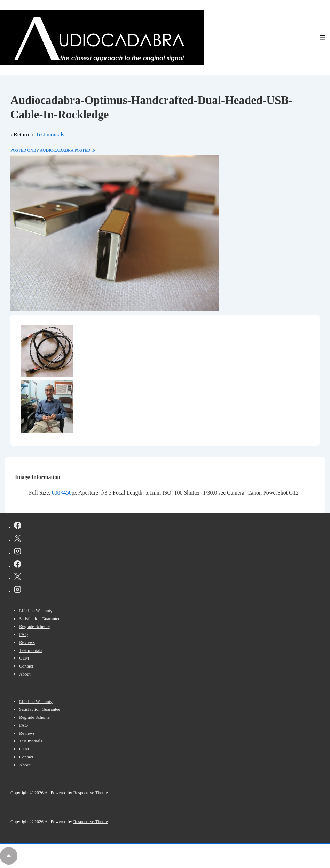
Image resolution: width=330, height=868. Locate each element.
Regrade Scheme (34, 626)
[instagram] (18, 552)
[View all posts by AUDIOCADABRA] (57, 150)
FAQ (23, 634)
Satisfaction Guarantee (40, 619)
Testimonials (50, 135)
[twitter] (18, 539)
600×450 (62, 493)
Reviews (27, 642)
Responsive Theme (90, 793)
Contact (26, 666)
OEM (24, 658)
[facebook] (18, 527)
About (25, 674)
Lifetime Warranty (36, 611)
